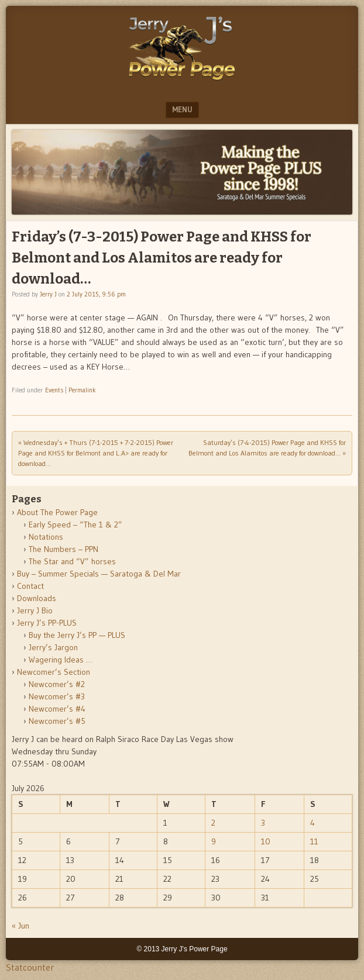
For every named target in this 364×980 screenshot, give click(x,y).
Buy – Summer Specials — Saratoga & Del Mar (99, 574)
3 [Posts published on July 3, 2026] (263, 823)
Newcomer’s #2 (57, 684)
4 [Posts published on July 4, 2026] (313, 823)
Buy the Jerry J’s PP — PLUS (77, 635)
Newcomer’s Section (54, 672)
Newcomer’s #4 (57, 709)
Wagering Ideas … (61, 660)
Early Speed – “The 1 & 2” (75, 524)
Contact (30, 586)
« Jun (20, 926)
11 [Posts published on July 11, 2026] (314, 841)
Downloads (37, 598)
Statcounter (30, 967)
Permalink (82, 390)
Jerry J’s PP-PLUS (47, 623)
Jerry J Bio (35, 610)
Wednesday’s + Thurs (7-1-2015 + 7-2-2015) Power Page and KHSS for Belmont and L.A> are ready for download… (96, 453)
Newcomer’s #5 (57, 721)
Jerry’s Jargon (53, 647)
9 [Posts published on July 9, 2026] (214, 841)
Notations (46, 537)
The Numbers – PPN (63, 549)
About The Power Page (57, 512)
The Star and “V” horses (72, 561)
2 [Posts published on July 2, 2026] (213, 823)
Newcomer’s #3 (57, 696)
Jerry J (48, 294)
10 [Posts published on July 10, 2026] (266, 841)
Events (54, 390)
